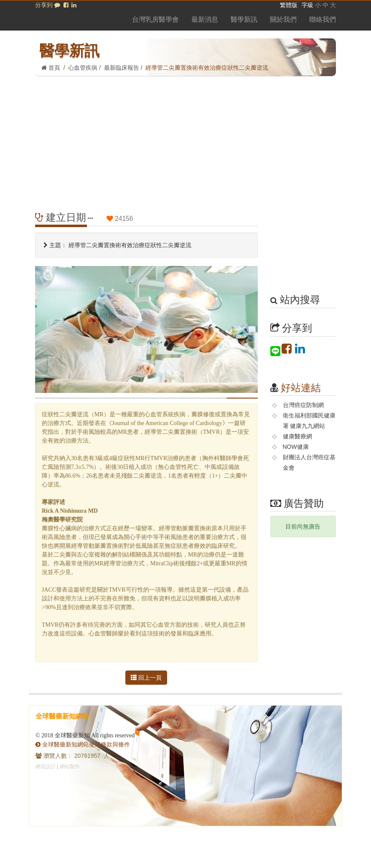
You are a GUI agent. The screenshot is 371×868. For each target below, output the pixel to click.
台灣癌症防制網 (303, 405)
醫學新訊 (244, 19)
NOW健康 (296, 447)
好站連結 (301, 388)
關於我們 (283, 19)
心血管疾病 (83, 68)
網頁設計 (46, 767)
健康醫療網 (297, 436)
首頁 (51, 68)
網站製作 (70, 767)
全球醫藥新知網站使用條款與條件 (83, 744)
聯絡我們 (323, 19)
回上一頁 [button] (146, 678)
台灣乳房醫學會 (155, 19)
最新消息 (205, 19)
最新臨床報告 (122, 68)
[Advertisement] (185, 139)
